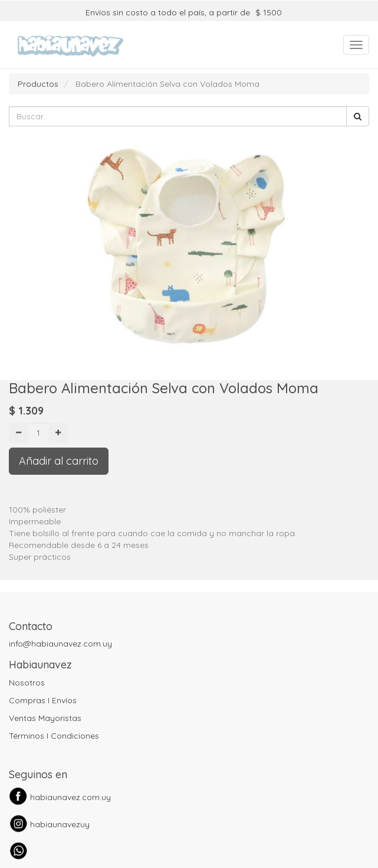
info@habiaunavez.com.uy (60, 644)
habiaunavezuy (60, 824)
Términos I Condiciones (54, 736)
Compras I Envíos (43, 700)
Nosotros (27, 683)
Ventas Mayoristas (45, 718)
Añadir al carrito (59, 461)
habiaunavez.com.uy (70, 797)
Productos (38, 84)
